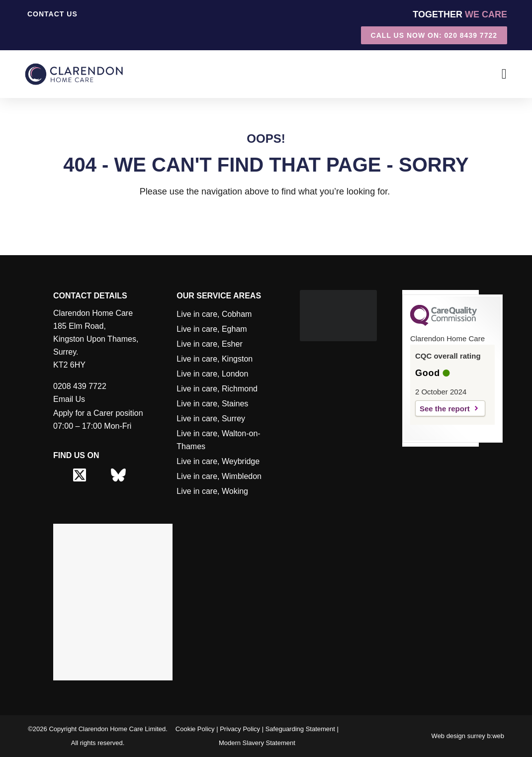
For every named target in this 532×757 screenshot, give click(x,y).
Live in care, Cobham (214, 314)
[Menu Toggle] (504, 74)
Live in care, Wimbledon (219, 476)
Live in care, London (212, 374)
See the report (445, 409)
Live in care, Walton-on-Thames (218, 440)
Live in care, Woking (212, 491)
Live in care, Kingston (215, 359)
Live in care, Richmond (217, 389)
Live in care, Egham (212, 329)
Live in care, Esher (210, 344)
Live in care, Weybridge (218, 461)
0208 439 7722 (80, 386)
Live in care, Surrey (211, 419)
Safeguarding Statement (300, 729)
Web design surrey (458, 736)
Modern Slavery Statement (257, 743)
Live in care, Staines (212, 404)
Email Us (69, 399)
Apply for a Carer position (98, 413)
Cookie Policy (195, 729)
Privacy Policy (240, 729)
